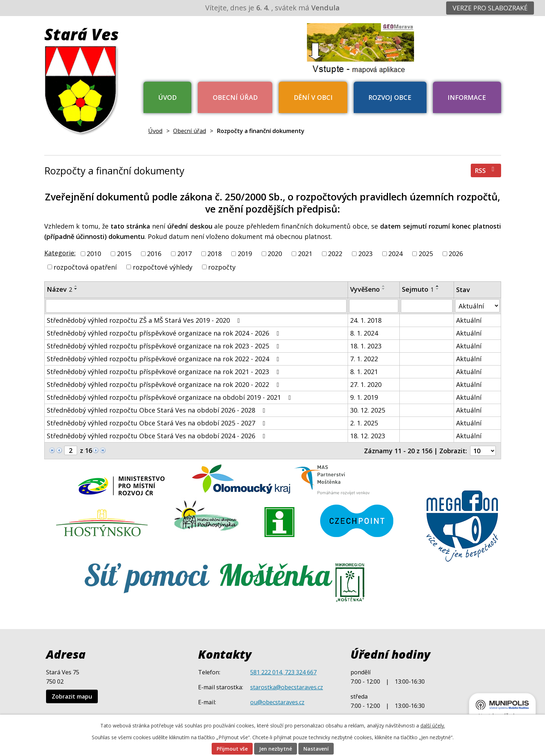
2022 (335, 254)
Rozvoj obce (390, 97)
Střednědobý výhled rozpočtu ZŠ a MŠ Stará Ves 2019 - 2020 (145, 320)
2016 (154, 254)
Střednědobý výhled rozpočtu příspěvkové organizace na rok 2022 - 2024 (165, 359)
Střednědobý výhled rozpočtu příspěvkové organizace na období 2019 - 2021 (170, 397)
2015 (124, 254)
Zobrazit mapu (72, 696)
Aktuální (469, 320)
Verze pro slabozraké (490, 8)
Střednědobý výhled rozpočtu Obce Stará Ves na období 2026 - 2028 (158, 410)
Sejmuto (418, 289)
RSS (486, 170)
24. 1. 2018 (366, 320)
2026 (456, 254)
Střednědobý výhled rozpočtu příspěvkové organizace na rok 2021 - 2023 (165, 372)
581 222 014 (266, 672)
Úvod (167, 97)
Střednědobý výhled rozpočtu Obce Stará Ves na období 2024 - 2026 (158, 436)
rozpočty (222, 267)
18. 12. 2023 (368, 436)
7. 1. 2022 (364, 359)
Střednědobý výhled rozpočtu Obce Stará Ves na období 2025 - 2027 (158, 423)
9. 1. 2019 (364, 397)
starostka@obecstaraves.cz (287, 687)
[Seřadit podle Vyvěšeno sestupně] (384, 289)
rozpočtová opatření (85, 267)
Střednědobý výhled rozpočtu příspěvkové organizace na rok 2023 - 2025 (165, 346)
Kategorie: (60, 253)
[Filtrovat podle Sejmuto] (427, 306)
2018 (215, 254)
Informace (467, 97)
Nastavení (316, 749)
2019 (245, 254)
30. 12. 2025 (368, 410)
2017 (185, 254)
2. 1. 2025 (364, 423)
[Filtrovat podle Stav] (477, 306)
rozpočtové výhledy (163, 267)
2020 (275, 254)
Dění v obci (313, 97)
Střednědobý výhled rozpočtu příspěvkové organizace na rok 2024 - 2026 (165, 333)
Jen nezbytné (276, 749)
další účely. (433, 726)
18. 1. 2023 (366, 346)
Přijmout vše (232, 749)
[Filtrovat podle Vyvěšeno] (374, 306)
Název (59, 289)
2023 (365, 254)
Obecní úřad (235, 97)
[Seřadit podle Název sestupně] (76, 289)
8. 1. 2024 (364, 333)
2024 (395, 254)
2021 (305, 254)
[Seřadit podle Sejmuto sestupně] (438, 289)
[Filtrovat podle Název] (196, 306)
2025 (426, 254)
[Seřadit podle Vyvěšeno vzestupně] (384, 286)
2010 (94, 254)
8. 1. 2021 (364, 372)
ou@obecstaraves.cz (277, 702)
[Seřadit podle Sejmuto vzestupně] (438, 286)
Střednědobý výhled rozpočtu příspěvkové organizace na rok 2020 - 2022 (165, 384)
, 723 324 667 (299, 672)
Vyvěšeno (365, 289)
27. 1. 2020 (366, 384)
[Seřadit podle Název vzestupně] (76, 286)
